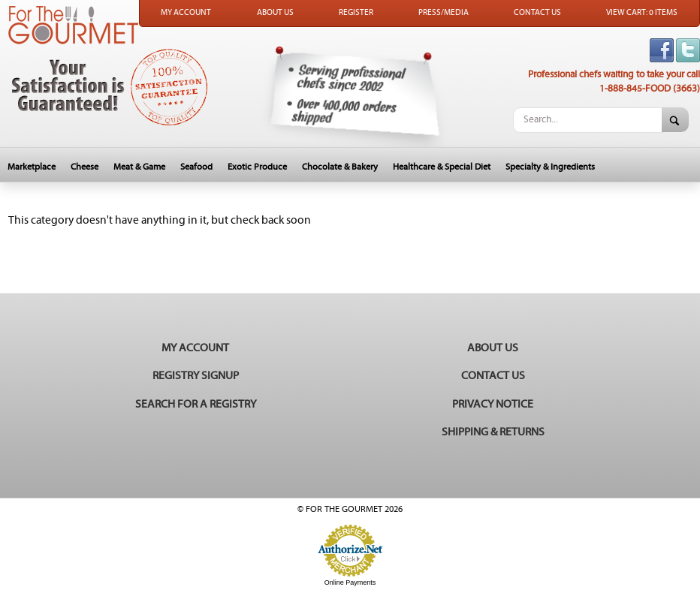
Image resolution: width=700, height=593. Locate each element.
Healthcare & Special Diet (442, 167)
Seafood (196, 167)
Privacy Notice (493, 404)
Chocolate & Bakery (340, 167)
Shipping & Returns (493, 432)
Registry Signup (196, 376)
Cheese (84, 167)
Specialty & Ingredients (550, 167)
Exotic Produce (257, 167)
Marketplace (32, 167)
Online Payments (350, 582)
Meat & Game (139, 167)
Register (356, 13)
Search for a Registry (196, 404)
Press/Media (444, 13)
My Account (186, 13)
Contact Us (537, 13)
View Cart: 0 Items (642, 13)
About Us (275, 13)
